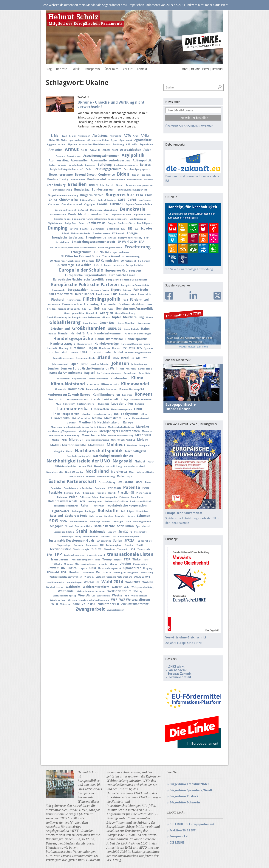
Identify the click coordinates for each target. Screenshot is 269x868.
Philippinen (88, 493)
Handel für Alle (81, 333)
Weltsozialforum (119, 591)
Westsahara (121, 595)
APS (128, 144)
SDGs (64, 521)
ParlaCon (114, 488)
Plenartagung (144, 493)
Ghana (106, 317)
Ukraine (125, 564)
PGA (77, 493)
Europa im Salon (135, 265)
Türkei (137, 559)
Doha (81, 223)
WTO (55, 604)
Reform (86, 505)
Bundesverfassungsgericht (132, 190)
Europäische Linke (122, 275)
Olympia (91, 477)
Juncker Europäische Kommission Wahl (89, 368)
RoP (123, 511)
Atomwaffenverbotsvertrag (111, 160)
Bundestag (82, 190)
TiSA (132, 549)
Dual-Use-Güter (126, 223)
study (78, 537)
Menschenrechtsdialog (120, 436)
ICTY (140, 348)
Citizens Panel (88, 200)
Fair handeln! (177, 670)
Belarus (145, 165)
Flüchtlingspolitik (102, 299)
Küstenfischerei (86, 404)
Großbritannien (89, 328)
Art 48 (84, 150)
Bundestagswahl (104, 190)
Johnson (120, 363)
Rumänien (142, 511)
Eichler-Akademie (81, 233)
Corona (102, 204)
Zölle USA (89, 604)
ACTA (127, 136)
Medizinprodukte (88, 431)
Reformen (99, 506)
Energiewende (96, 237)
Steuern (112, 532)
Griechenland (60, 329)
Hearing (64, 348)
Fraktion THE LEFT (183, 830)
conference (145, 200)
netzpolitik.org (114, 466)
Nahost (140, 461)
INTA (84, 352)
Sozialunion (125, 526)
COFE (122, 200)
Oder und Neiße (145, 472)
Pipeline (101, 493)
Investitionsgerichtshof (138, 353)
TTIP (127, 559)
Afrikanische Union (98, 140)
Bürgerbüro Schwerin (185, 802)
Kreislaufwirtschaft (105, 399)
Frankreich (54, 305)
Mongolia (59, 451)
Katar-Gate (145, 373)
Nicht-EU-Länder (74, 472)
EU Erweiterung (131, 257)
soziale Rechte (105, 526)
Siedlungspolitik (142, 522)
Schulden (120, 516)
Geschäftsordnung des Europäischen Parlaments (74, 317)
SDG (54, 521)
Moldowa (132, 445)
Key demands (79, 379)
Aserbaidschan (131, 150)
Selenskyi (95, 522)
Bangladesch (76, 165)
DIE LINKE (177, 843)
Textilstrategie (81, 549)
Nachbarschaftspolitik (99, 451)
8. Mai (72, 136)
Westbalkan (103, 596)
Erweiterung (137, 247)
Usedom (75, 572)
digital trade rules (122, 215)
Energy (112, 238)
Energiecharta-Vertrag (68, 237)
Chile (149, 195)
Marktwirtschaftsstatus (121, 427)
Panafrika (56, 488)
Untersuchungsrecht (110, 568)
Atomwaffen (80, 160)
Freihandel (109, 304)
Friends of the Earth (69, 309)
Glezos (150, 317)
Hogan (92, 348)
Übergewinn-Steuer (86, 564)
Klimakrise (93, 385)
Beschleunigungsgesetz (137, 169)
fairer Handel (84, 294)
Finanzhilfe (144, 294)
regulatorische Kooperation (127, 505)
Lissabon (87, 414)
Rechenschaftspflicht (116, 501)
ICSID (132, 348)
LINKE (138, 409)
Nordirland (97, 471)
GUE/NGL (115, 329)
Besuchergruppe (61, 175)
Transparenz (59, 559)
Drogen (112, 223)
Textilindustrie (60, 549)
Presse (206, 69)
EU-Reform (144, 261)
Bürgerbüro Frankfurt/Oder (189, 784)
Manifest (71, 423)
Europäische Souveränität (135, 285)
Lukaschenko (60, 418)
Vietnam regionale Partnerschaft (114, 577)
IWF (145, 358)
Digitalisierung (138, 219)
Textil (140, 545)
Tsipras (118, 560)
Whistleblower (139, 596)
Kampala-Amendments (66, 373)
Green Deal (108, 323)
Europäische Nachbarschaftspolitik (78, 279)
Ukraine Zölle (140, 564)
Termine (195, 69)
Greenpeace (144, 323)
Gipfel (116, 317)
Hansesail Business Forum (135, 344)
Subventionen (91, 537)
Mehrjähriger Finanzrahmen (120, 431)
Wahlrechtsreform (96, 587)
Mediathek (218, 69)
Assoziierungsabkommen (101, 156)
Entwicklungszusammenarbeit (93, 242)
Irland (104, 357)
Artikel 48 (95, 150)
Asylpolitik (133, 155)
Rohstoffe (108, 511)
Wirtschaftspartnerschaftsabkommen (88, 600)
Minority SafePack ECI (123, 440)
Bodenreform (134, 180)
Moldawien (96, 445)
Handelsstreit (85, 344)
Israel (125, 358)
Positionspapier (109, 497)
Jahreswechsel (60, 364)
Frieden (51, 309)
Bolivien (148, 180)
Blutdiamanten (117, 180)
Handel (63, 333)
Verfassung (147, 573)
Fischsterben (74, 300)
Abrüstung (100, 136)
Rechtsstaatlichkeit (141, 501)
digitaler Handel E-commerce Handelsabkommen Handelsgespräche (91, 219)
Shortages (118, 522)
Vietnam (89, 577)
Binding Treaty (58, 179)
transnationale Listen (130, 554)
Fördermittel (139, 300)
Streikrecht (140, 532)
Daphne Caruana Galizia (139, 204)
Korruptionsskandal (78, 400)
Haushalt (52, 348)
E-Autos (84, 229)
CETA (139, 195)
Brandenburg (56, 185)
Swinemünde (104, 541)
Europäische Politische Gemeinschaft (127, 280)
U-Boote (69, 564)
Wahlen (148, 582)
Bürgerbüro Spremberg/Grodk (191, 790)
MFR (64, 440)
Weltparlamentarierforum (91, 591)
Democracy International (104, 210)
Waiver (117, 587)
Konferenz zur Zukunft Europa (69, 395)
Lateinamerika (73, 409)
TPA (49, 555)
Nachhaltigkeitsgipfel (79, 456)
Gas (104, 309)
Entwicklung (63, 242)
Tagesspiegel (64, 545)
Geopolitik (92, 313)
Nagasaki (122, 461)
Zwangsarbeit (90, 609)
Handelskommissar (109, 339)
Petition (68, 493)
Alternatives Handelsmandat (95, 144)
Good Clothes (90, 323)
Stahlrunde (97, 532)
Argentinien (146, 144)
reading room (95, 501)
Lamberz (140, 404)
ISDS (116, 358)
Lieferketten (100, 409)
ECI (136, 229)
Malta (127, 418)
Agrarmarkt (126, 140)
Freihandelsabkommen (135, 304)
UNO (93, 568)
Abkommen (84, 136)
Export (116, 290)
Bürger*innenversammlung (63, 195)
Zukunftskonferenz (135, 604)
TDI (102, 545)
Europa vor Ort (116, 271)
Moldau (143, 440)
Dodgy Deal (70, 223)
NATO (151, 462)
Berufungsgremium (108, 169)
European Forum (100, 290)
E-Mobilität (113, 229)
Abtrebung (116, 136)
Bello (89, 169)
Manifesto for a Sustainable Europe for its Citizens (78, 427)
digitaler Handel (142, 215)
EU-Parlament (128, 261)
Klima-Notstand (68, 384)
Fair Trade (141, 290)
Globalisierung (65, 322)
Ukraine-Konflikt (179, 677)
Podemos (62, 497)
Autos (52, 165)
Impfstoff (62, 352)
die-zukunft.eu (99, 214)
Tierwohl (122, 549)
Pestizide (55, 493)
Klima (137, 378)
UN (63, 568)
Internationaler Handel (106, 352)
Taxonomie (92, 545)
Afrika (145, 136)
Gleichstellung (133, 317)
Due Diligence (145, 223)
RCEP (83, 501)
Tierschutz (109, 549)
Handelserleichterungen (138, 334)
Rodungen (77, 511)
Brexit (93, 185)
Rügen (131, 511)
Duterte (74, 229)
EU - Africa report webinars (114, 252)
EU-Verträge (65, 265)
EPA (142, 242)
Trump (107, 559)
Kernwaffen (63, 379)
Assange (60, 156)
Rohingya (90, 511)
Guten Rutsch (131, 329)
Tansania (79, 545)
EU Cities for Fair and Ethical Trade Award (90, 256)
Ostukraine (126, 482)
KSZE (58, 404)
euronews (118, 265)
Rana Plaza (137, 497)
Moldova (116, 445)
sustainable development (127, 537)
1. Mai (55, 136)
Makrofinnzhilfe (81, 418)
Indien (74, 353)
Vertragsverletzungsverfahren (66, 577)
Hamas (52, 334)
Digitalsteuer (55, 223)
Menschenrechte (94, 435)
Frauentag (91, 304)
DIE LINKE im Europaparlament (192, 824)
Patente (132, 487)
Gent (67, 313)
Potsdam (124, 497)
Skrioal (69, 526)
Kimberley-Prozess (98, 379)
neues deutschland (134, 466)
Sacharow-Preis (76, 516)
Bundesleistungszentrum (139, 185)
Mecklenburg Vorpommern (62, 431)
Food (125, 300)
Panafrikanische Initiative (78, 488)
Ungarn (83, 568)
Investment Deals (85, 358)
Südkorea (106, 537)
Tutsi (146, 560)
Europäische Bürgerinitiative (86, 275)
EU (96, 252)
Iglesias (149, 348)
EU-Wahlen (84, 265)
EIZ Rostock (118, 233)
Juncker (54, 368)
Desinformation (57, 215)
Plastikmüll (126, 493)
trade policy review (74, 555)
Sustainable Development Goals (72, 541)
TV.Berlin (57, 564)
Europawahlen (78, 290)
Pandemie (100, 488)
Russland (56, 516)
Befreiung (105, 165)
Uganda (103, 564)
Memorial (147, 431)
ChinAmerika (68, 200)
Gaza (111, 309)
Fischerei (58, 300)
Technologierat (114, 545)
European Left (180, 836)
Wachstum (92, 582)
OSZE (139, 482)
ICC (125, 348)
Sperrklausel (143, 526)
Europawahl (59, 290)
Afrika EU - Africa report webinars (67, 140)
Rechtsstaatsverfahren (66, 506)
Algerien (72, 144)
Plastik (112, 493)
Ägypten (52, 144)
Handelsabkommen (108, 333)
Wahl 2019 (133, 582)
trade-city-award (96, 555)
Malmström (113, 418)
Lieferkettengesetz (121, 409)
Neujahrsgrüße (55, 472)
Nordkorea (119, 472)
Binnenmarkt (78, 180)
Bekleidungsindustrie (126, 165)
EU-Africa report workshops (65, 261)
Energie (132, 233)
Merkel (56, 440)
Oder (132, 472)
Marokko (143, 427)
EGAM (65, 233)
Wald (127, 587)
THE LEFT (96, 549)
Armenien (56, 150)
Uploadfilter (132, 568)
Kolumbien (76, 389)
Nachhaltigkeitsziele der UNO (78, 461)
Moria (69, 451)
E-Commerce (98, 229)
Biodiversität (97, 179)
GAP (97, 309)
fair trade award (61, 294)
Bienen (135, 175)
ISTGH (136, 358)
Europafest (135, 271)
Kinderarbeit (120, 378)
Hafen (145, 329)
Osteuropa (125, 476)
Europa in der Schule (81, 270)
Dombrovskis (96, 223)
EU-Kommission (107, 261)
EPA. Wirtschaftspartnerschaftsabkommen (73, 248)
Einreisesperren (101, 233)
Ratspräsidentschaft (63, 501)
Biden (123, 174)
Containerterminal (72, 204)
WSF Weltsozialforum (135, 600)
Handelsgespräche (73, 339)
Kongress (127, 395)
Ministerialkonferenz (97, 440)
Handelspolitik (136, 339)
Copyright (90, 204)
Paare (148, 482)
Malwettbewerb (141, 418)
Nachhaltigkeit (136, 451)
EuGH (98, 265)
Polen (73, 497)
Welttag (138, 591)
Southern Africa (84, 526)
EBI (130, 229)
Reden (185, 69)
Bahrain (62, 165)
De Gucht (83, 210)
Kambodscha (145, 369)
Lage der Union (122, 404)
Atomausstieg (59, 160)
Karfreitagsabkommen (109, 373)
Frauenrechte (72, 304)
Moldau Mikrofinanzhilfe (68, 445)
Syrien (118, 541)
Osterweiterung (106, 477)
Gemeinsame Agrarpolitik (134, 309)
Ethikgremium (81, 252)
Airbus (62, 144)
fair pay (127, 290)
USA (64, 572)
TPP (58, 554)
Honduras (105, 348)
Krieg (124, 399)
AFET (136, 136)
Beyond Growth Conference (95, 175)
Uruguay (148, 568)
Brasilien (77, 184)
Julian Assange (139, 364)
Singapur (57, 526)
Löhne (144, 414)
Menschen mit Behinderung (64, 436)
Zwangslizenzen (116, 610)
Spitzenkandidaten (64, 532)
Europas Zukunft (180, 674)
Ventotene (104, 572)
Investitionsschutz (63, 358)
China (53, 200)
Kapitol (89, 373)
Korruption (56, 399)
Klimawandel (135, 384)
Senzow (106, 522)
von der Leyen (74, 582)
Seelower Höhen (79, 522)
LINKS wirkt (176, 667)
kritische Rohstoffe (141, 400)
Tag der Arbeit (144, 541)
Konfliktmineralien (106, 395)
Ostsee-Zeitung (107, 482)
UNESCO (72, 568)
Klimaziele (60, 389)
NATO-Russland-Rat (66, 466)
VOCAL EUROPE (142, 577)
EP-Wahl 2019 (127, 242)
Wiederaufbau (58, 600)
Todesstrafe (144, 549)
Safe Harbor (96, 516)
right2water (61, 511)
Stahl (82, 531)
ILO (51, 353)
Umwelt (53, 568)
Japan (74, 364)
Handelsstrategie (63, 344)
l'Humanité (103, 404)
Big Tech (146, 175)
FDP (114, 294)
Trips (97, 560)
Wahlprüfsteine (55, 587)
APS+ (135, 144)
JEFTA (85, 364)
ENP (146, 238)
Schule (131, 516)
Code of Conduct (107, 200)
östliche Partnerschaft (72, 481)
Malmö (97, 418)
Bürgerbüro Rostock (184, 796)
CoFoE (132, 200)
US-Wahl (53, 572)
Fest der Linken (128, 294)
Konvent (143, 394)
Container (54, 204)
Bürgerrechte (120, 195)
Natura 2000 (85, 466)
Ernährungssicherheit (110, 248)
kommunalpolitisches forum (102, 389)
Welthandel (66, 591)
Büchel (119, 185)
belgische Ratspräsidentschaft (67, 169)
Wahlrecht (73, 587)
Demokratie (133, 209)
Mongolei (144, 445)
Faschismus (103, 294)
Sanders (109, 516)
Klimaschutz (110, 384)
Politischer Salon (89, 497)
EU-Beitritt (88, 261)
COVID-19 (117, 204)
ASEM (115, 150)
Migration (76, 440)
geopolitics (78, 313)
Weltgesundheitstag (143, 587)
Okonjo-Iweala (76, 477)
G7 (90, 309)
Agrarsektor (143, 140)
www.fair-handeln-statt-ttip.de (193, 347)
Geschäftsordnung (125, 313)
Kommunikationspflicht (132, 389)
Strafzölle (125, 532)
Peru (146, 488)
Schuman (144, 516)
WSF (114, 600)
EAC (123, 229)
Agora (114, 140)
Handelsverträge (107, 344)
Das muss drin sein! (65, 210)
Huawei (116, 348)
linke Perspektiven (66, 414)
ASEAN (106, 150)
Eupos (107, 265)
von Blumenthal (56, 582)
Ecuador (146, 229)
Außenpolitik (142, 160)
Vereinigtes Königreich (126, 573)
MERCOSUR (143, 435)
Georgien (106, 313)
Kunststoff (69, 404)
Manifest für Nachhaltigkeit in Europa (106, 422)
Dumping (57, 228)
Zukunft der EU (108, 604)
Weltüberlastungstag (64, 596)
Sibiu (128, 522)
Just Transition (128, 369)
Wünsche (65, 604)
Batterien (90, 165)
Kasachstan (130, 373)
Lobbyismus (130, 414)
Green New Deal (126, 323)
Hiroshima (78, 348)
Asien (147, 150)
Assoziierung (74, 156)
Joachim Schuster (100, 364)
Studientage (66, 537)
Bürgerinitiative (92, 195)
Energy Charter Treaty (130, 238)
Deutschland (77, 214)
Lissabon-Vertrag (103, 414)
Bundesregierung (62, 190)
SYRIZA (129, 541)
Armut (72, 149)
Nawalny (99, 466)
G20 (84, 309)
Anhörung (118, 144)
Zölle (76, 604)
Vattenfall (88, 573)
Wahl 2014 (112, 582)
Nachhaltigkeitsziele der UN (113, 456)
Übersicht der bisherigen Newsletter (189, 126)
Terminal (129, 545)
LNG (116, 414)
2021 (64, 136)
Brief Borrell (107, 185)
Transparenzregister (81, 560)
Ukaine (113, 564)
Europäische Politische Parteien (85, 285)
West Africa (86, 595)
